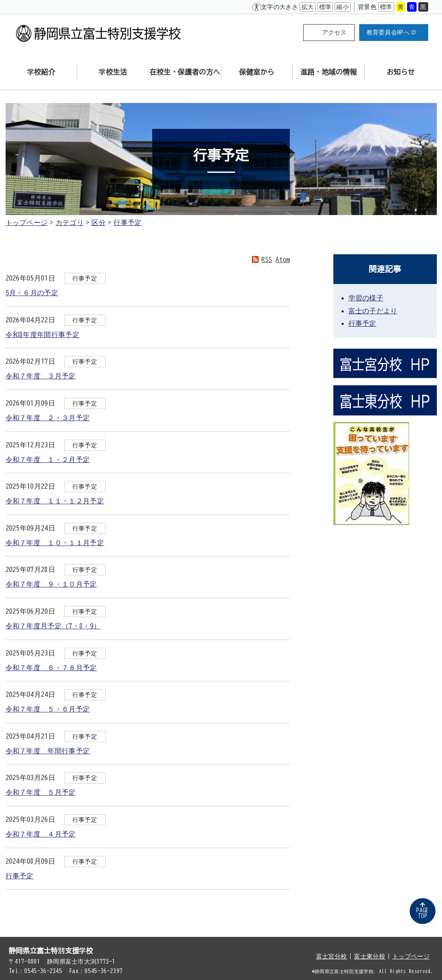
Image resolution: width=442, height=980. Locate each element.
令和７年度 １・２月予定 (48, 459)
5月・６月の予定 (32, 293)
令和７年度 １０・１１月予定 (55, 543)
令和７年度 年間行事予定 (48, 751)
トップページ (27, 222)
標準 (325, 7)
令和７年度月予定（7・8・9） (53, 626)
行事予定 (127, 222)
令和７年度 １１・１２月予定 (55, 501)
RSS (267, 259)
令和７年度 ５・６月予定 (48, 709)
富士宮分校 (332, 956)
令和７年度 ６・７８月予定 (51, 668)
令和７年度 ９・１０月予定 (51, 584)
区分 (99, 222)
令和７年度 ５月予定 (41, 792)
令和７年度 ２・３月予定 (48, 418)
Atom (283, 259)
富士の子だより (373, 311)
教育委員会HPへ (391, 32)
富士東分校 (370, 956)
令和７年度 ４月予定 (41, 834)
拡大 (308, 7)
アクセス (334, 32)
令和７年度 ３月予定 (41, 376)
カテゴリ (70, 222)
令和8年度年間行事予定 (43, 334)
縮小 (343, 7)
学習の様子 (366, 298)
